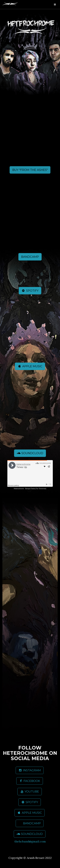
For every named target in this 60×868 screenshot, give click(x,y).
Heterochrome (19, 489)
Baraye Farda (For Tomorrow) (36, 489)
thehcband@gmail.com (30, 841)
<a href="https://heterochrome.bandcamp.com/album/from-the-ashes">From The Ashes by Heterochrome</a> (30, 135)
